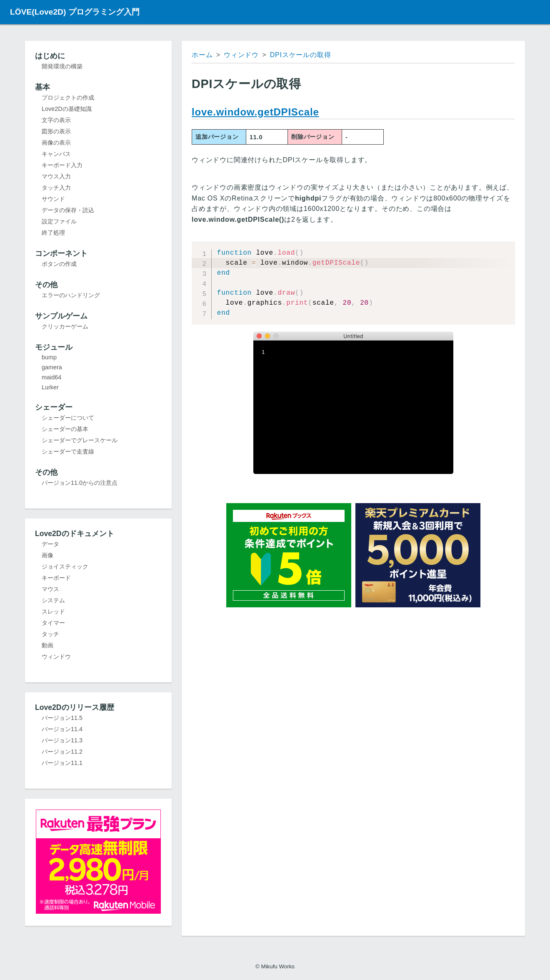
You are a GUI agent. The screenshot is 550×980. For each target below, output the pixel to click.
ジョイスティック (65, 566)
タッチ (50, 634)
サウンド (53, 199)
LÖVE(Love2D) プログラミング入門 (75, 12)
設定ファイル (59, 221)
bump (49, 357)
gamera (52, 367)
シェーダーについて (68, 418)
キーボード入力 (62, 165)
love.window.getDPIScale (255, 112)
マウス (50, 589)
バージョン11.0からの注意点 (80, 483)
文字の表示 (56, 120)
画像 (47, 555)
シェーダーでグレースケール (80, 440)
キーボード (56, 578)
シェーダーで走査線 (68, 451)
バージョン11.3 (62, 740)
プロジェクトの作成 (68, 98)
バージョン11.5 (62, 718)
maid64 (51, 377)
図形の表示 (56, 131)
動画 (47, 645)
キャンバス (56, 154)
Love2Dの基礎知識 (67, 109)
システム (53, 600)
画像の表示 (56, 143)
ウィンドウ (56, 657)
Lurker (50, 387)
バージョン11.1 (62, 763)
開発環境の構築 (62, 66)
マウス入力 (56, 176)
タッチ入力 (56, 188)
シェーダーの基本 (65, 429)
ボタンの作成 (59, 264)
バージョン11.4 (62, 729)
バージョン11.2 (62, 752)
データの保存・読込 (68, 210)
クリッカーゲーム (65, 326)
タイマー (53, 623)
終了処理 (53, 233)
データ (50, 544)
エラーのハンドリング (71, 295)
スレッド (53, 612)
